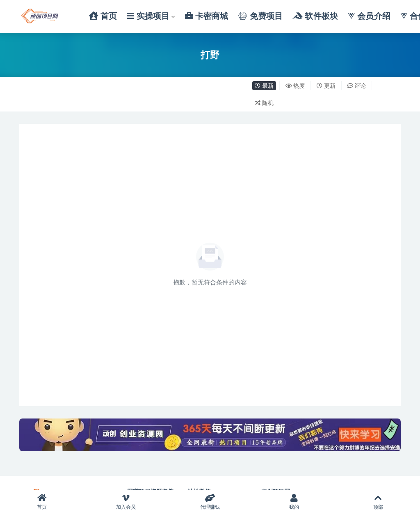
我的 (294, 502)
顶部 (378, 502)
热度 (295, 85)
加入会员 (126, 502)
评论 (357, 85)
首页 (42, 502)
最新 (264, 85)
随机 (264, 103)
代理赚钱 (210, 502)
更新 (326, 85)
